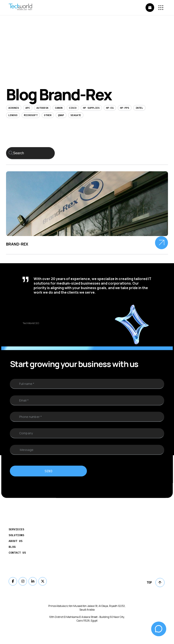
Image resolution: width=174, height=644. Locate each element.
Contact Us (17, 553)
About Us (16, 541)
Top (156, 583)
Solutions (16, 535)
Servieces (16, 529)
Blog (12, 547)
